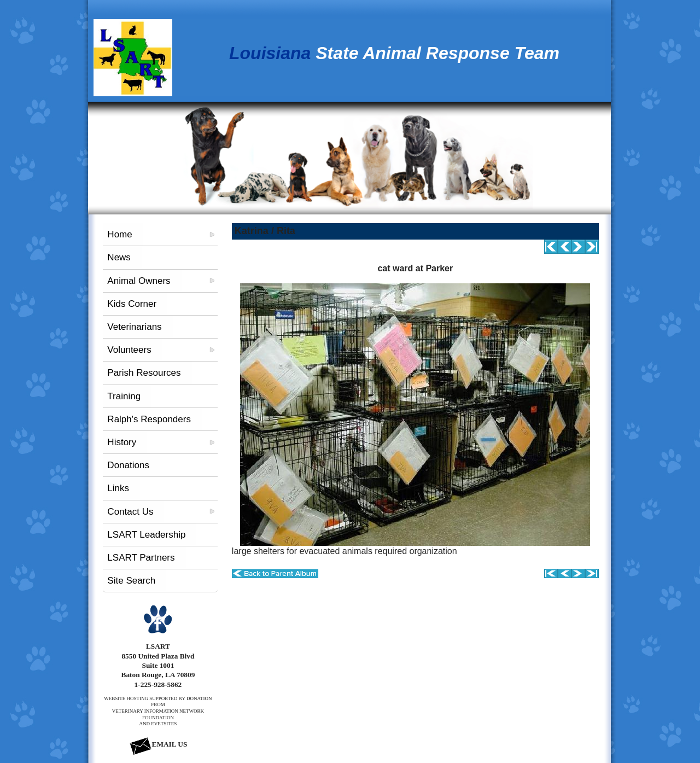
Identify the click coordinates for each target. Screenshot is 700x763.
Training (124, 396)
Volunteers (129, 350)
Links (118, 488)
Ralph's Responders (149, 419)
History (122, 442)
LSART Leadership (146, 535)
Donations (128, 465)
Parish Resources (144, 373)
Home (119, 234)
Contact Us (130, 512)
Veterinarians (134, 327)
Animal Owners (139, 281)
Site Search (131, 581)
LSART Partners (141, 558)
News (119, 257)
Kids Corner (132, 304)
